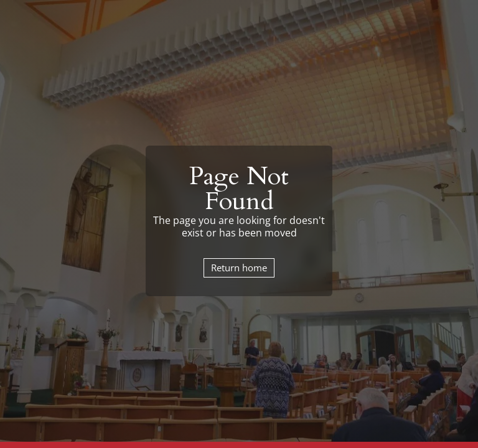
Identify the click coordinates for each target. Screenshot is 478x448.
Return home (239, 268)
